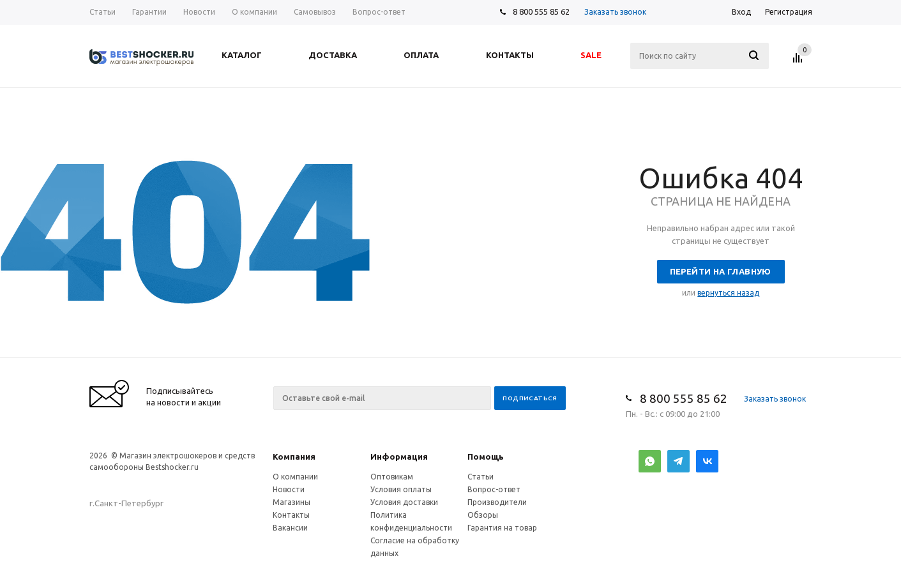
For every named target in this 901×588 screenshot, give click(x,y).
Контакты (291, 515)
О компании (295, 477)
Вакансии (290, 528)
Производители (497, 502)
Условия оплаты (401, 489)
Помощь (486, 456)
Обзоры (483, 515)
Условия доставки (404, 502)
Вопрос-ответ (494, 489)
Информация (399, 456)
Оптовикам (392, 477)
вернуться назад (728, 293)
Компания (294, 456)
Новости (289, 489)
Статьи (481, 477)
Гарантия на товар (502, 528)
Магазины (291, 502)
